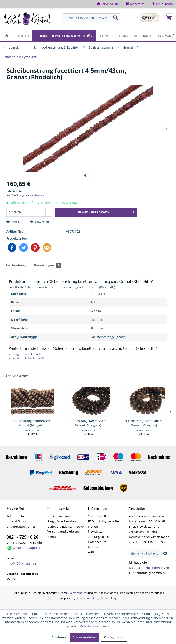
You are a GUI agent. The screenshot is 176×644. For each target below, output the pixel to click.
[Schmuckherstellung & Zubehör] (64, 36)
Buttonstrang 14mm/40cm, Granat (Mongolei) (88, 423)
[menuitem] (136, 4)
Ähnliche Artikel (17, 376)
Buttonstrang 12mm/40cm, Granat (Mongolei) (32, 423)
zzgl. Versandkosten (32, 195)
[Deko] (123, 36)
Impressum (96, 547)
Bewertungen (48, 265)
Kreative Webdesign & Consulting (96, 598)
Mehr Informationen (94, 626)
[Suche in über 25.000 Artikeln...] (91, 18)
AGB (91, 552)
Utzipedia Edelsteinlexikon (66, 526)
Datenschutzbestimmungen (149, 568)
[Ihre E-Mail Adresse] (145, 553)
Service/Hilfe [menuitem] (108, 4)
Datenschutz (97, 542)
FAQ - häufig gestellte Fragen (103, 524)
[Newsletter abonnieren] (165, 553)
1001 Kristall (97, 516)
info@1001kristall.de (21, 563)
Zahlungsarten (99, 537)
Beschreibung (15, 265)
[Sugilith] (22, 36)
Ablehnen (59, 637)
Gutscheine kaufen (61, 516)
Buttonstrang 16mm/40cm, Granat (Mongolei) (144, 423)
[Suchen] (115, 18)
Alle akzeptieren (85, 637)
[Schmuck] (106, 36)
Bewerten (40, 222)
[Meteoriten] (143, 36)
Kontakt (53, 537)
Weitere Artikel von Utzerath (31, 358)
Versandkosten (79, 593)
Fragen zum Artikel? (25, 354)
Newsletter (96, 531)
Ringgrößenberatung (62, 521)
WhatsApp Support (26, 548)
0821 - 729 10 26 (22, 537)
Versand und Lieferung (64, 531)
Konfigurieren (114, 637)
